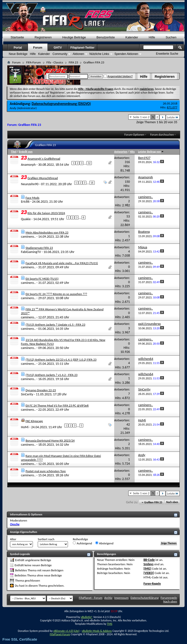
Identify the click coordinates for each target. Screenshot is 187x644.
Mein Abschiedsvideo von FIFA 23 (47, 232)
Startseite (17, 37)
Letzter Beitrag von (151, 152)
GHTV (58, 48)
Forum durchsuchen (162, 135)
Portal (18, 48)
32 (89, 163)
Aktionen (78, 54)
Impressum (121, 598)
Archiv (108, 598)
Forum (38, 48)
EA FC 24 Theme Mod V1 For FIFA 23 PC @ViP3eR (57, 405)
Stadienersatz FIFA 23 (39, 248)
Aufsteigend (82, 543)
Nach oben (172, 502)
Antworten (121, 152)
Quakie (26, 219)
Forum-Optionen (134, 135)
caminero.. (28, 237)
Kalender (132, 37)
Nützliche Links (99, 54)
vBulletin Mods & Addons (97, 631)
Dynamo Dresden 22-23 (41, 390)
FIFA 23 (73, 62)
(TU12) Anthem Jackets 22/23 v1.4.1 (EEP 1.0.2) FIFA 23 (61, 360)
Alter (13, 539)
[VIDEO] (149, 573)
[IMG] (147, 569)
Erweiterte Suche (167, 54)
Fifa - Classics (55, 62)
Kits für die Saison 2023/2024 (46, 213)
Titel (14, 152)
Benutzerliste (106, 37)
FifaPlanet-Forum (60, 634)
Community (60, 54)
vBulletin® (87, 617)
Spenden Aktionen (126, 54)
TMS (110, 624)
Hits (132, 152)
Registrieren (165, 77)
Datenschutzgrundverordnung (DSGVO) (61, 104)
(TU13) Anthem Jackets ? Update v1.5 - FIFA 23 (55, 325)
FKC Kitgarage (34, 421)
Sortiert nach (46, 539)
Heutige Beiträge (74, 37)
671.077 (172, 107)
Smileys (148, 564)
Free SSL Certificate (20, 639)
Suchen (171, 37)
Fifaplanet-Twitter (82, 48)
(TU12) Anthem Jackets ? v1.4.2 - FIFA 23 (51, 375)
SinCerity (27, 394)
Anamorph (28, 164)
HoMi (25, 427)
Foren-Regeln (152, 584)
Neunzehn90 (30, 184)
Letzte (173, 117)
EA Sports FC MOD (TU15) (42, 279)
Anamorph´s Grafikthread (44, 159)
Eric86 (25, 202)
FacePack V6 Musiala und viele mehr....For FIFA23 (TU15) (62, 263)
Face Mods (33, 198)
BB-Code (149, 560)
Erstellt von (26, 152)
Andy (13, 108)
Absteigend (104, 543)
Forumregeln (169, 598)
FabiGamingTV (31, 252)
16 (92, 183)
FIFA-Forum (33, 62)
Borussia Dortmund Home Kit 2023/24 (50, 440)
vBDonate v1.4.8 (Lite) (66, 631)
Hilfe (144, 77)
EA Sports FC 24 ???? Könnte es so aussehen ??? (56, 294)
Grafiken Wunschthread (43, 178)
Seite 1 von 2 (141, 117)
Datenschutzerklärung (145, 598)
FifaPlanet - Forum (91, 598)
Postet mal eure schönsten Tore (46, 471)
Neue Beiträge (18, 54)
